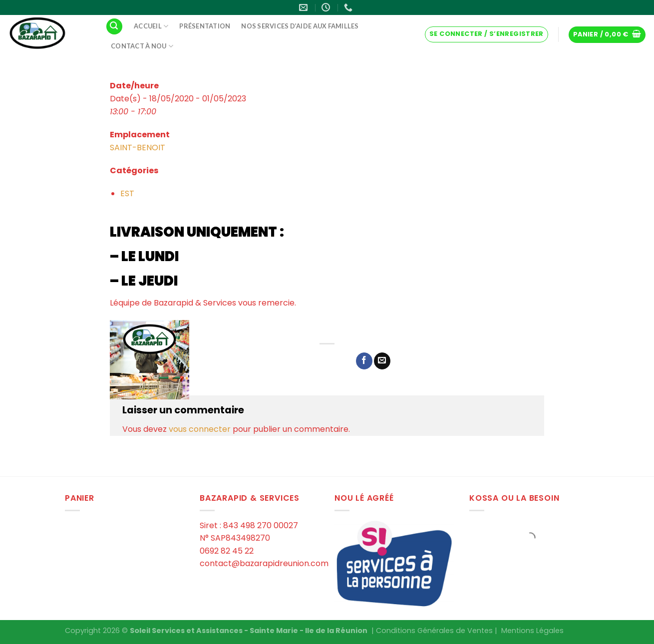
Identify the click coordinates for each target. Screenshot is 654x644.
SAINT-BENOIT (138, 148)
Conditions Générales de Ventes (434, 631)
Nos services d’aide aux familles (300, 26)
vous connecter (200, 429)
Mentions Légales (532, 631)
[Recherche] (114, 27)
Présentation (205, 26)
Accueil (151, 26)
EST (127, 193)
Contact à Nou (142, 46)
